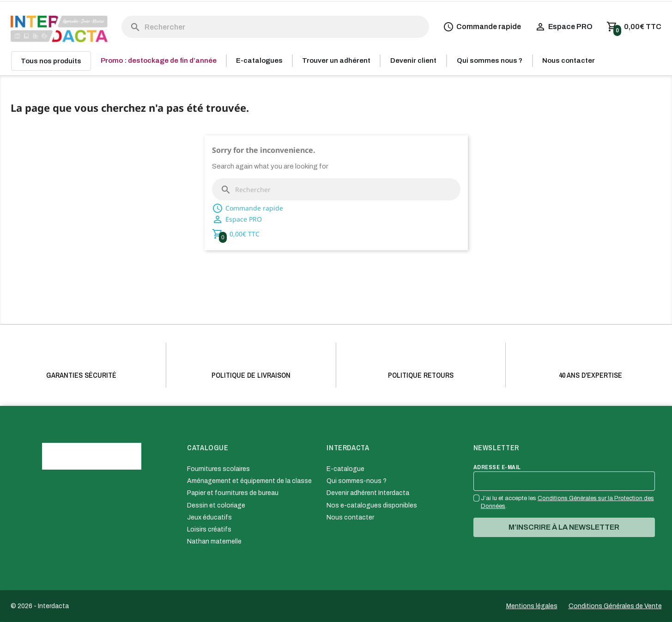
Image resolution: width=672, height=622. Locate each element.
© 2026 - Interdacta (40, 606)
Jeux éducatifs (209, 517)
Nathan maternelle (214, 541)
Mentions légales (532, 606)
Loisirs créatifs (209, 529)
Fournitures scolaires (218, 469)
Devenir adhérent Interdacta (368, 493)
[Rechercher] (275, 27)
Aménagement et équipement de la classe (249, 481)
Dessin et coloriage (216, 505)
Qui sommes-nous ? (357, 481)
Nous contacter (350, 517)
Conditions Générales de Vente (615, 606)
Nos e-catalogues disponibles (372, 505)
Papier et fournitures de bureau (233, 493)
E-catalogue (345, 469)
